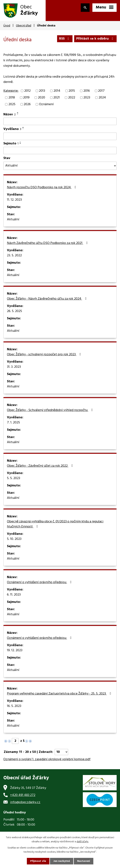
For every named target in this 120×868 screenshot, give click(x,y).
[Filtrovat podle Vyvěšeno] (60, 136)
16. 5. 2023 (14, 706)
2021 (57, 98)
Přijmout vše (38, 861)
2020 (42, 98)
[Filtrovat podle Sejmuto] (60, 151)
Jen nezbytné (62, 861)
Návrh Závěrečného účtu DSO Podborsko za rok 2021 (48, 243)
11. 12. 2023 (14, 200)
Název (10, 114)
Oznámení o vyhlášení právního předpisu (40, 582)
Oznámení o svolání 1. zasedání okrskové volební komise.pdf (47, 759)
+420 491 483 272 (23, 795)
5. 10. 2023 (14, 539)
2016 (87, 91)
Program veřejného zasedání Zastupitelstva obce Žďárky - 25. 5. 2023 (60, 694)
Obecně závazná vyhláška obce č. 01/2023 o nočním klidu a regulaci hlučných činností (55, 524)
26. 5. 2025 (14, 311)
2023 (87, 98)
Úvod (7, 26)
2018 (12, 98)
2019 (26, 98)
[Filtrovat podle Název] (60, 121)
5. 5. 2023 (14, 478)
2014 (57, 91)
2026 (27, 104)
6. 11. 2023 (14, 595)
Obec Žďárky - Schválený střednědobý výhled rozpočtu (51, 410)
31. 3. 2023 (14, 367)
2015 (72, 91)
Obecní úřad (24, 26)
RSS (65, 39)
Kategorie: (11, 91)
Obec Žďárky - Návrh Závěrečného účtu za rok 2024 (48, 299)
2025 (12, 104)
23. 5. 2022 (14, 256)
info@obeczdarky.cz (25, 802)
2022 (72, 98)
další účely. (83, 842)
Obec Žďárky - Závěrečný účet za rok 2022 (41, 466)
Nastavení (84, 861)
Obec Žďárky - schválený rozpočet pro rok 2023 (45, 355)
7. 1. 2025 (13, 423)
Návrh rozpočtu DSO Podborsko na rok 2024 (42, 188)
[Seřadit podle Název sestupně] (18, 114)
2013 (42, 91)
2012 (27, 91)
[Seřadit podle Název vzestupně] (18, 113)
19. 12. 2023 (15, 650)
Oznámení (46, 104)
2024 (102, 98)
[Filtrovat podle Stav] (60, 166)
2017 (101, 91)
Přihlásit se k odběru (95, 39)
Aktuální (13, 220)
